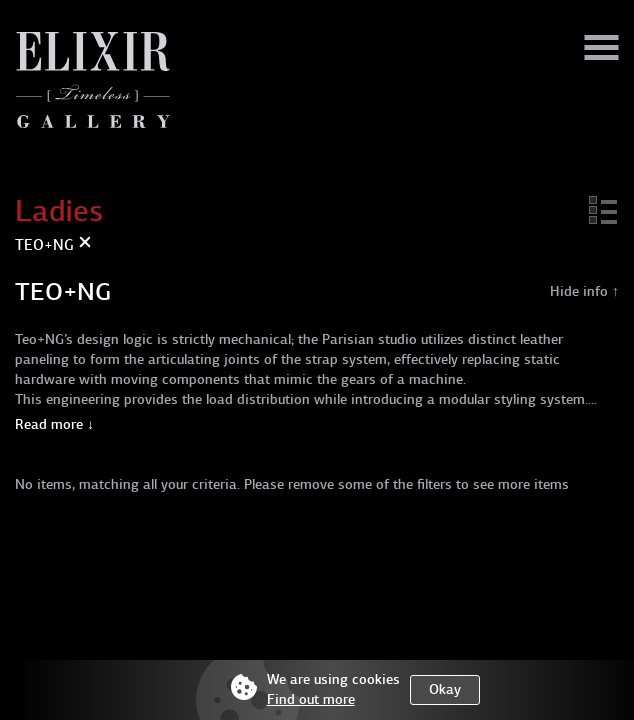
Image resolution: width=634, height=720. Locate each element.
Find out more (311, 699)
